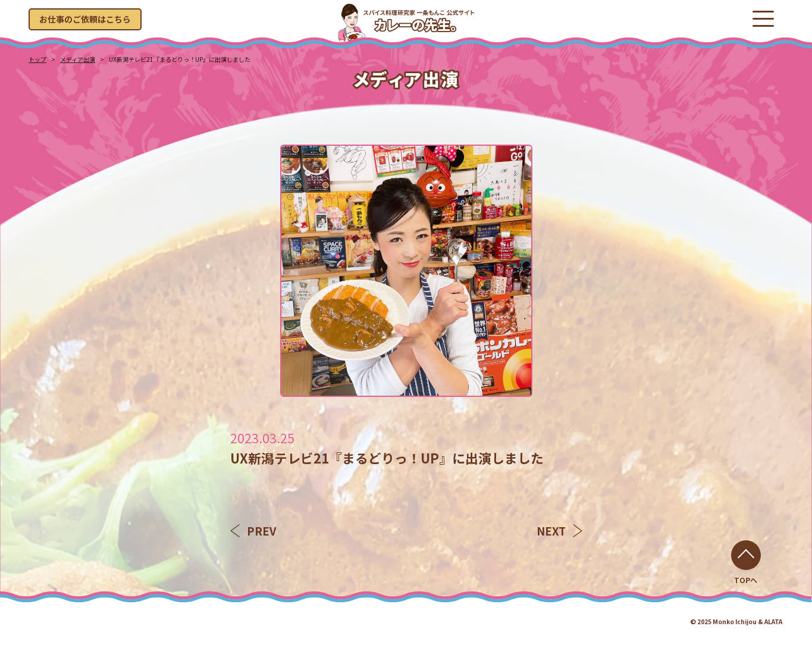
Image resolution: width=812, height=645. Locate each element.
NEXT (559, 531)
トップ (37, 59)
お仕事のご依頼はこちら (85, 19)
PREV (253, 531)
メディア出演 (78, 59)
